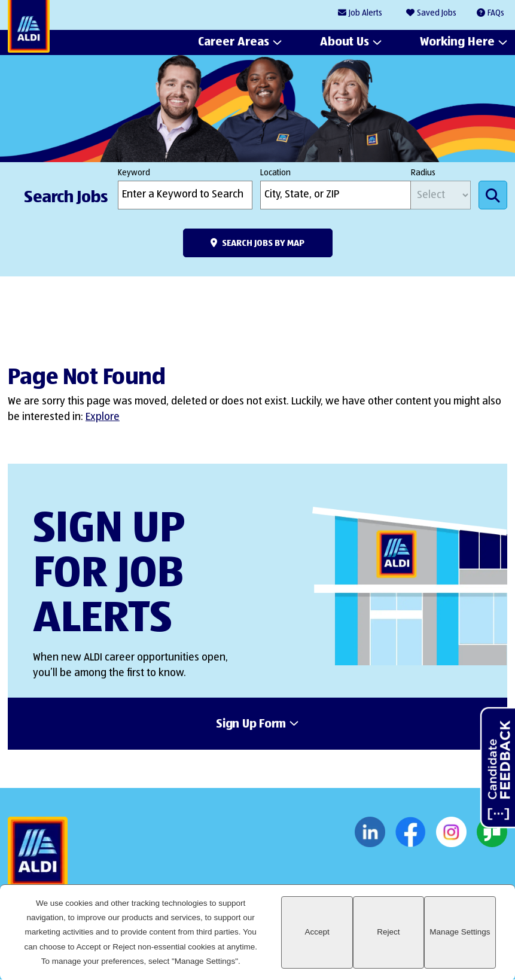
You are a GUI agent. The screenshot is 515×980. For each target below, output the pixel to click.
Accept (317, 932)
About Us (345, 42)
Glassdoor (492, 832)
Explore (103, 417)
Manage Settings (460, 932)
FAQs (496, 13)
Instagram (451, 832)
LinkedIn (370, 832)
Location (275, 173)
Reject (388, 932)
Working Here (457, 42)
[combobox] (336, 195)
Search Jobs (493, 195)
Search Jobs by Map (263, 243)
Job (365, 13)
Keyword (134, 173)
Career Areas (234, 42)
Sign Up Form (251, 725)
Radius (423, 173)
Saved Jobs (437, 13)
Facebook (411, 832)
